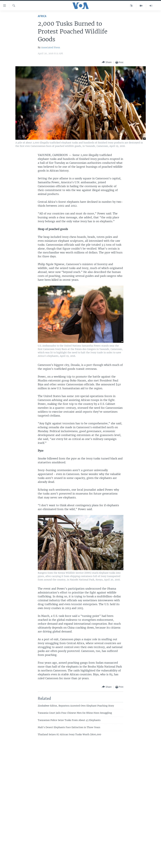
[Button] (107, 62)
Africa (42, 16)
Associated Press (51, 47)
